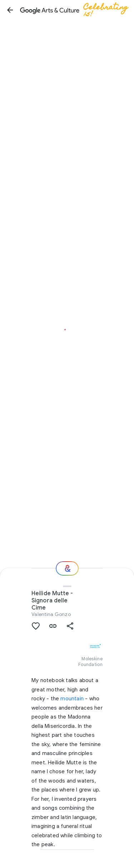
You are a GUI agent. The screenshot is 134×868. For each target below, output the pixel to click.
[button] (10, 10)
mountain (72, 699)
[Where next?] (67, 568)
